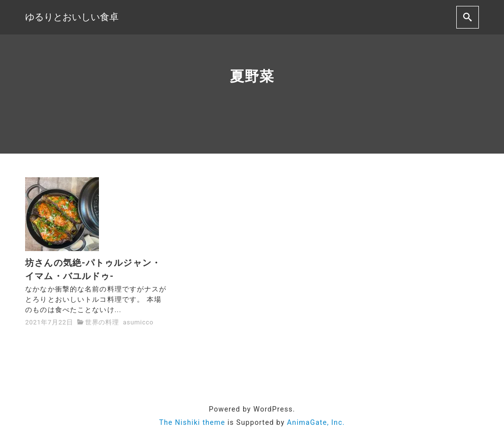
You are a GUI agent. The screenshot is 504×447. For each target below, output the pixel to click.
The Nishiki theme (192, 423)
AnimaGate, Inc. (316, 423)
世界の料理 (102, 322)
